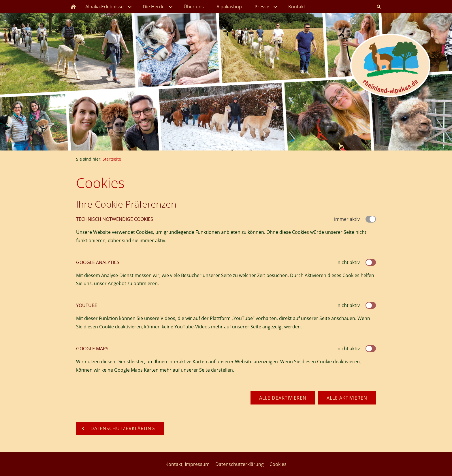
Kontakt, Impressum (188, 464)
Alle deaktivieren (283, 398)
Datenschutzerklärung (240, 464)
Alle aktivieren (347, 398)
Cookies (278, 464)
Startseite (112, 159)
